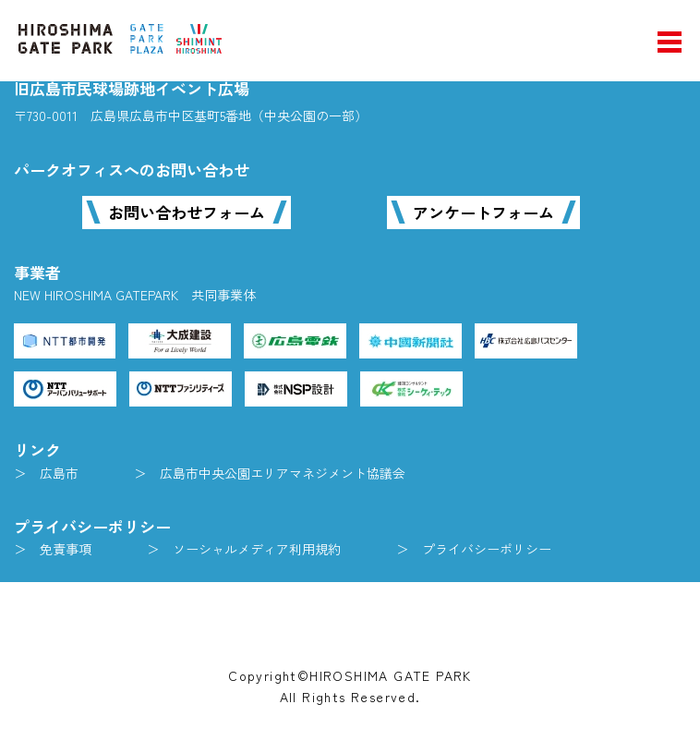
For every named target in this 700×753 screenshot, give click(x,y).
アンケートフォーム (483, 212)
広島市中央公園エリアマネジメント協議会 (283, 473)
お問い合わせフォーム (187, 212)
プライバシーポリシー (487, 549)
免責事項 (66, 549)
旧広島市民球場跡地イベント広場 (132, 88)
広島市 (59, 473)
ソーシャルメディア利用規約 (257, 549)
